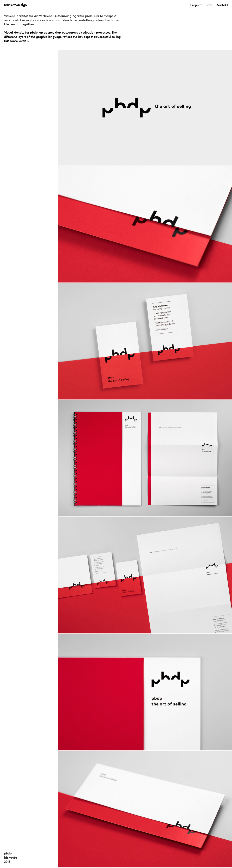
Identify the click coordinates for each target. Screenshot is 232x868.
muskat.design (15, 5)
